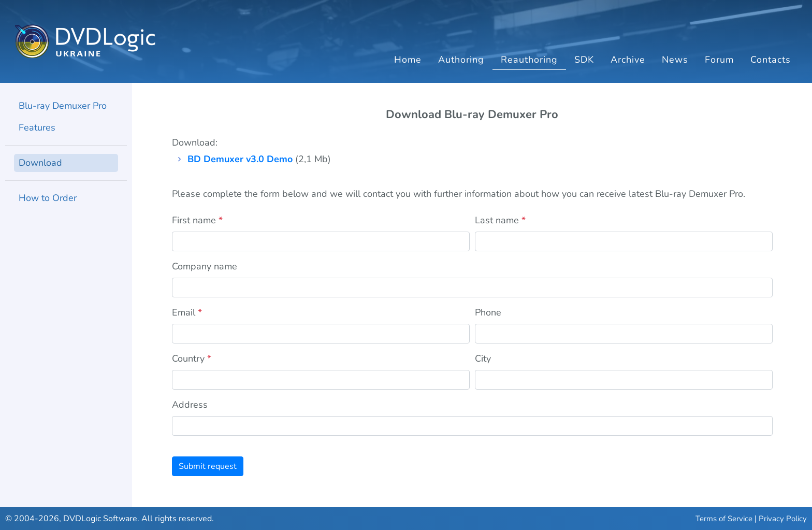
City (483, 359)
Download (40, 163)
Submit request (208, 466)
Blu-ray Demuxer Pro (63, 106)
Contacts (771, 60)
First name (197, 220)
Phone (488, 312)
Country (192, 359)
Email (187, 312)
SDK (584, 60)
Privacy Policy (783, 519)
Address (190, 405)
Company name (205, 266)
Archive (628, 60)
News (675, 60)
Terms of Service (724, 519)
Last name (500, 220)
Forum (719, 60)
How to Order (48, 198)
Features (37, 127)
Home (408, 60)
